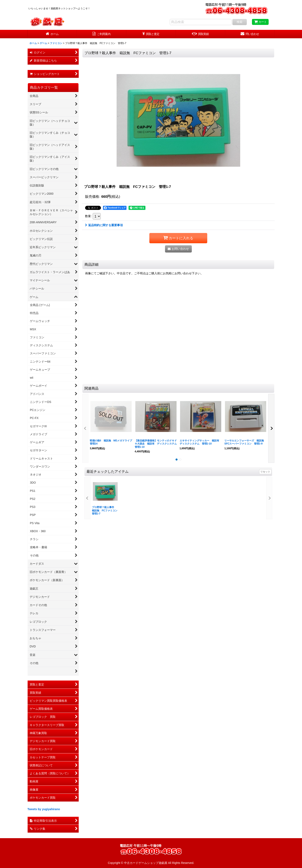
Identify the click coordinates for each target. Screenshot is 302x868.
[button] (85, 428)
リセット (265, 472)
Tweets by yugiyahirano (44, 809)
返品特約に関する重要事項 (104, 225)
